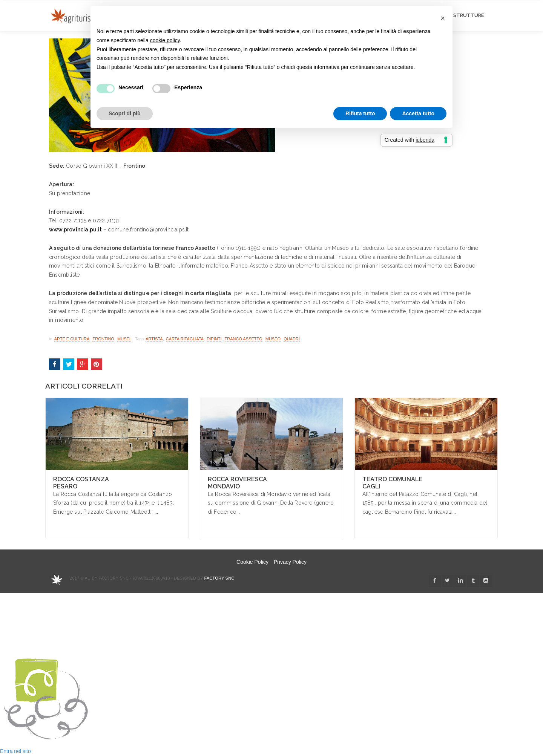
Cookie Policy (252, 562)
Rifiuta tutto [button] (360, 113)
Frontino (103, 339)
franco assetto (244, 339)
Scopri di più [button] (125, 113)
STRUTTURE (469, 15)
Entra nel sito (15, 751)
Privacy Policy (290, 562)
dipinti (214, 339)
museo (273, 339)
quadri (292, 339)
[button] (443, 18)
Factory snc (219, 578)
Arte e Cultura (72, 339)
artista (154, 339)
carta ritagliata (185, 339)
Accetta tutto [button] (418, 113)
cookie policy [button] (165, 40)
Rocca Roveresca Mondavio (237, 483)
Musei (124, 339)
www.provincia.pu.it (75, 230)
